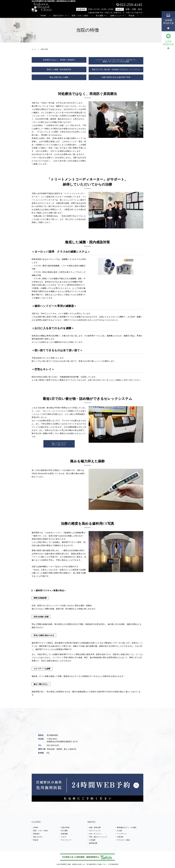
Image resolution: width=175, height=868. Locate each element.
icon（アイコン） (96, 834)
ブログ (64, 837)
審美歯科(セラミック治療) (127, 827)
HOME (43, 16)
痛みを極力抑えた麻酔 (59, 77)
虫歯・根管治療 (95, 827)
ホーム (34, 49)
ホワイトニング (95, 831)
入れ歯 (119, 831)
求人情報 (99, 16)
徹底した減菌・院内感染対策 (59, 69)
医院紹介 (37, 834)
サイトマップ (66, 840)
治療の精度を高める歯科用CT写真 (116, 77)
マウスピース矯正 (124, 840)
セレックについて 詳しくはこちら (59, 444)
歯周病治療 (93, 843)
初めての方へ (59, 16)
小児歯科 (92, 840)
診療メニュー (116, 16)
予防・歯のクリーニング (98, 837)
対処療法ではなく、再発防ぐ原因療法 (59, 60)
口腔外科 (120, 837)
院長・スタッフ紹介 (80, 16)
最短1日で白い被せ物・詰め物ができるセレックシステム (116, 69)
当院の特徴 (65, 827)
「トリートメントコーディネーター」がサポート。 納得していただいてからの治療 (116, 61)
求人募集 (64, 831)
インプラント (122, 834)
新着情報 (64, 834)
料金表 (132, 16)
